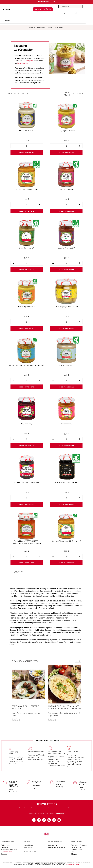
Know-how (29, 847)
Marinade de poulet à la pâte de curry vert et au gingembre (65, 707)
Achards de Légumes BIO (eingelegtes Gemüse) (27, 365)
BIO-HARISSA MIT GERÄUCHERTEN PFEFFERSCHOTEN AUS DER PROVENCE (27, 542)
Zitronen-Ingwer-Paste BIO (27, 307)
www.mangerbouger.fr (72, 865)
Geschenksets (7, 852)
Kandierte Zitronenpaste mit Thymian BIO (66, 541)
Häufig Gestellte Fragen (57, 847)
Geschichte (29, 845)
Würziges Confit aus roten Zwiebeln (27, 483)
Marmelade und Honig (10, 850)
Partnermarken (30, 852)
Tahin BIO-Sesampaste (66, 365)
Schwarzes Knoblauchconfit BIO (66, 483)
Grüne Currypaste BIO (27, 248)
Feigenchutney (23, 63)
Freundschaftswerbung (80, 845)
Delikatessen (6, 845)
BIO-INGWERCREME (27, 131)
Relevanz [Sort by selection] (78, 94)
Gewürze (5, 847)
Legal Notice (76, 847)
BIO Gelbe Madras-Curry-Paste (27, 189)
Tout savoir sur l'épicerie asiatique (25, 707)
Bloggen (5, 854)
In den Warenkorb (27, 152)
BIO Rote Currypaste (66, 189)
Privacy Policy (76, 850)
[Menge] (27, 146)
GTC (73, 852)
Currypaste (30, 61)
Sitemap (74, 854)
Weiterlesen (16, 719)
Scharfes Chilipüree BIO (66, 248)
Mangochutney (66, 424)
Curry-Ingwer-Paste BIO (66, 131)
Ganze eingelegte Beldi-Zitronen (66, 307)
